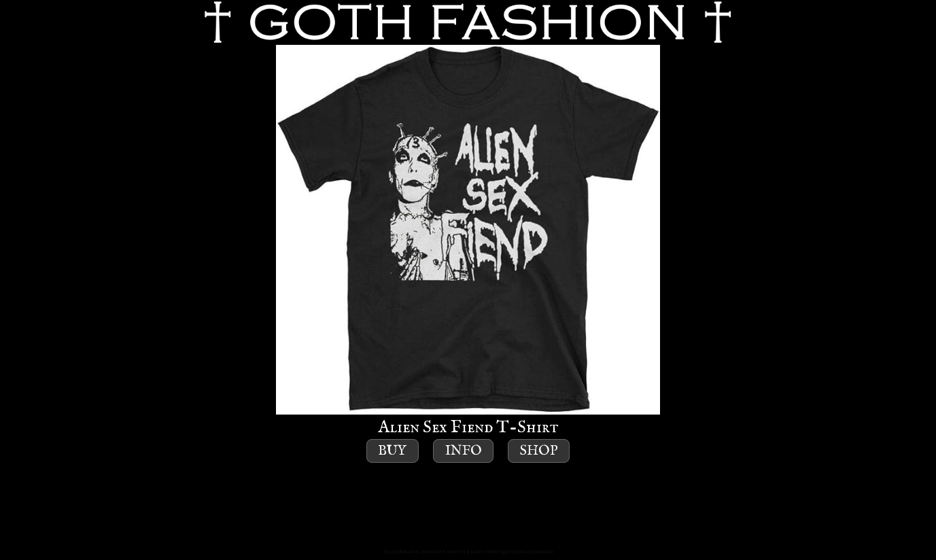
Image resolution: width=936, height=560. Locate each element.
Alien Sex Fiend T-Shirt (468, 242)
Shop (539, 451)
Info (464, 451)
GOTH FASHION (468, 22)
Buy (392, 451)
